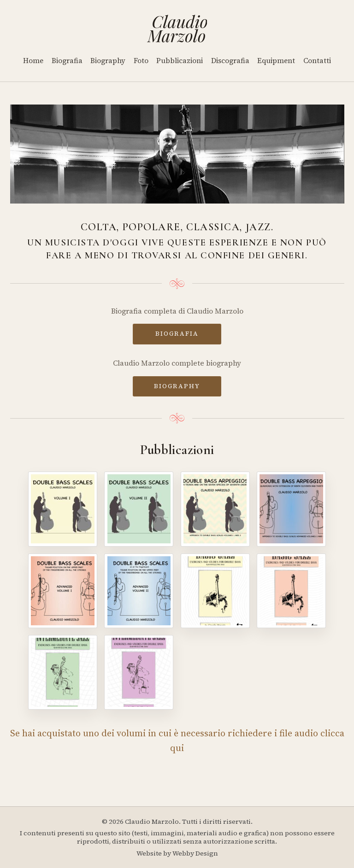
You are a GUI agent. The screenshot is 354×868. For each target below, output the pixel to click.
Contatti (317, 61)
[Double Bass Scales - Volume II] (139, 509)
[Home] (177, 29)
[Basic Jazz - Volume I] (215, 591)
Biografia (67, 61)
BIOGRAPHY (177, 386)
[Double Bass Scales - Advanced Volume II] (139, 591)
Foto (141, 61)
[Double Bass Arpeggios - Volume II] (291, 509)
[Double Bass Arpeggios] (215, 509)
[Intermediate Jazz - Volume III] (63, 672)
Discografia (230, 61)
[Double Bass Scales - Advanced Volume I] (63, 591)
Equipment (276, 61)
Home (33, 61)
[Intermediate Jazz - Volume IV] (139, 672)
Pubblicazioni (180, 61)
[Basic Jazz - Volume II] (291, 591)
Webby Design (195, 853)
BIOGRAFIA (177, 333)
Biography (108, 61)
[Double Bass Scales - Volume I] (63, 509)
